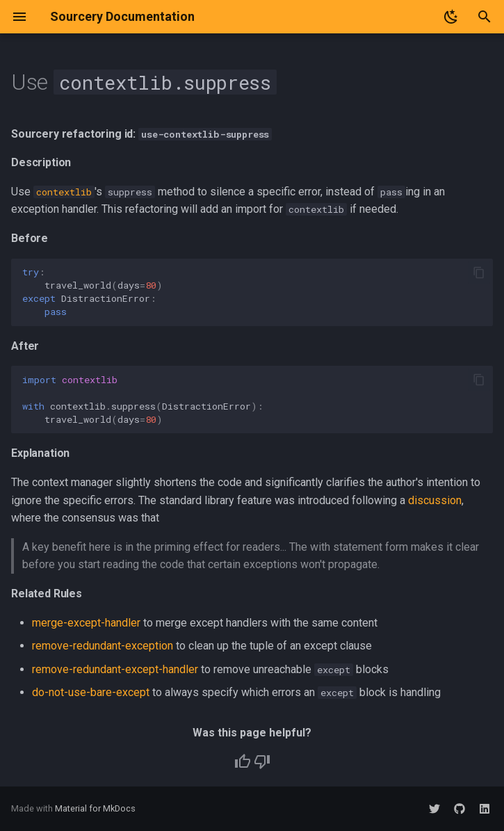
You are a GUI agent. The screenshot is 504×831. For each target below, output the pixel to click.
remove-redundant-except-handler (115, 669)
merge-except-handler (86, 623)
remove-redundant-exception (103, 646)
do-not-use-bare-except (91, 692)
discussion (435, 500)
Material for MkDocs (95, 808)
